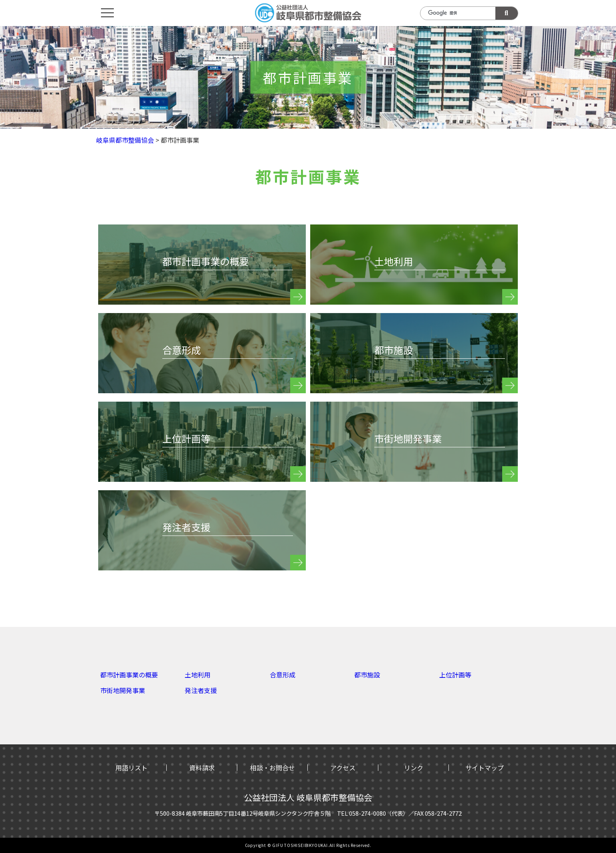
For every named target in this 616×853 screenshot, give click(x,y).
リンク (414, 768)
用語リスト (131, 768)
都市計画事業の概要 (129, 675)
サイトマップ (485, 768)
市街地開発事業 (123, 690)
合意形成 (283, 675)
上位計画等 (455, 675)
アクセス (343, 768)
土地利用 (198, 675)
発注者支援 (201, 690)
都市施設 (367, 675)
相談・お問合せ (273, 768)
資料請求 (202, 768)
